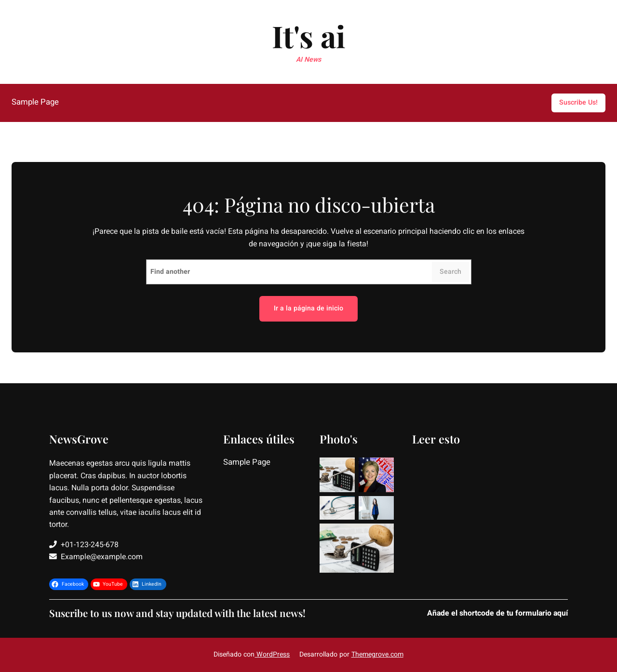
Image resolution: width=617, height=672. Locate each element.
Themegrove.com (377, 654)
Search (450, 272)
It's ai (309, 36)
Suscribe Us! (578, 102)
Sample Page (35, 103)
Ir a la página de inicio (308, 308)
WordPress (272, 654)
